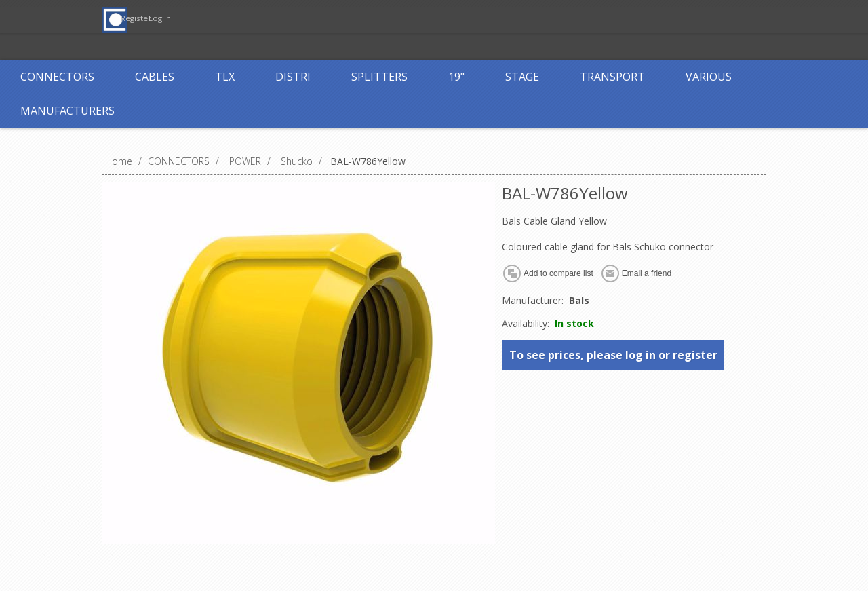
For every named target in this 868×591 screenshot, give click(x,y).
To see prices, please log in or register (613, 355)
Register (351, 19)
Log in (406, 19)
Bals (579, 300)
